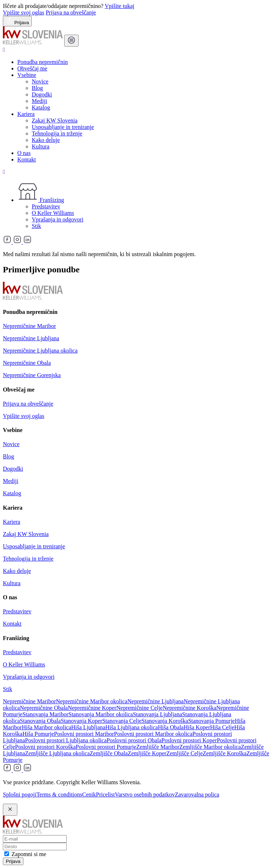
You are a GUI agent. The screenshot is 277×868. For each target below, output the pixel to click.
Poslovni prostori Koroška (45, 747)
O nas (24, 153)
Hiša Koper (197, 727)
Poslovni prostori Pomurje (106, 747)
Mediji (39, 101)
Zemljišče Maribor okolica (210, 747)
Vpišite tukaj (119, 6)
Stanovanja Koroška (165, 721)
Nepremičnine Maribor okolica (92, 701)
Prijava (13, 861)
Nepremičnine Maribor (29, 326)
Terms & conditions (59, 794)
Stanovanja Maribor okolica (101, 714)
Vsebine (27, 75)
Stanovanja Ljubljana (157, 714)
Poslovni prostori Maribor (84, 734)
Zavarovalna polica (197, 794)
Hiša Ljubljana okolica (132, 727)
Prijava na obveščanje (71, 12)
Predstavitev (46, 206)
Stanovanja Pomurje (212, 721)
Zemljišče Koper (147, 753)
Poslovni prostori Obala (134, 740)
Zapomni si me (29, 854)
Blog (37, 88)
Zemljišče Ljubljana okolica (57, 753)
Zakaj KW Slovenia (55, 120)
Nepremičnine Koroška (190, 708)
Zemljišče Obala (109, 753)
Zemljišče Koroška (225, 753)
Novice (40, 81)
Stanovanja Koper (81, 721)
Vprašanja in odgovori (58, 219)
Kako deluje (46, 140)
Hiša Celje (222, 727)
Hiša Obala (171, 727)
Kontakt (27, 159)
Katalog (41, 107)
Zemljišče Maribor (158, 747)
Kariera (26, 114)
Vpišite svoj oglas (24, 12)
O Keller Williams (53, 213)
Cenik (89, 794)
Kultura (41, 146)
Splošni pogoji (20, 794)
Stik (36, 226)
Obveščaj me (32, 68)
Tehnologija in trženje (57, 133)
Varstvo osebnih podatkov (145, 794)
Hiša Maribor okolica (46, 727)
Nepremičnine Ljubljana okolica (40, 351)
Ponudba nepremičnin (43, 62)
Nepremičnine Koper (92, 708)
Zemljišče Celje (184, 753)
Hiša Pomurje (38, 734)
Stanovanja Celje (122, 721)
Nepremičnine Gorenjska (32, 375)
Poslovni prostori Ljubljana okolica (66, 740)
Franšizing (41, 200)
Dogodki (42, 94)
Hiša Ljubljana (88, 727)
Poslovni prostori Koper (189, 740)
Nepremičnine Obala (27, 363)
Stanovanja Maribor (45, 714)
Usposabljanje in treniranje (63, 127)
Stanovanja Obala (40, 721)
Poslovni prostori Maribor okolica (153, 734)
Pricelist (105, 794)
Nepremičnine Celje (140, 708)
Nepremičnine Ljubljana (31, 338)
